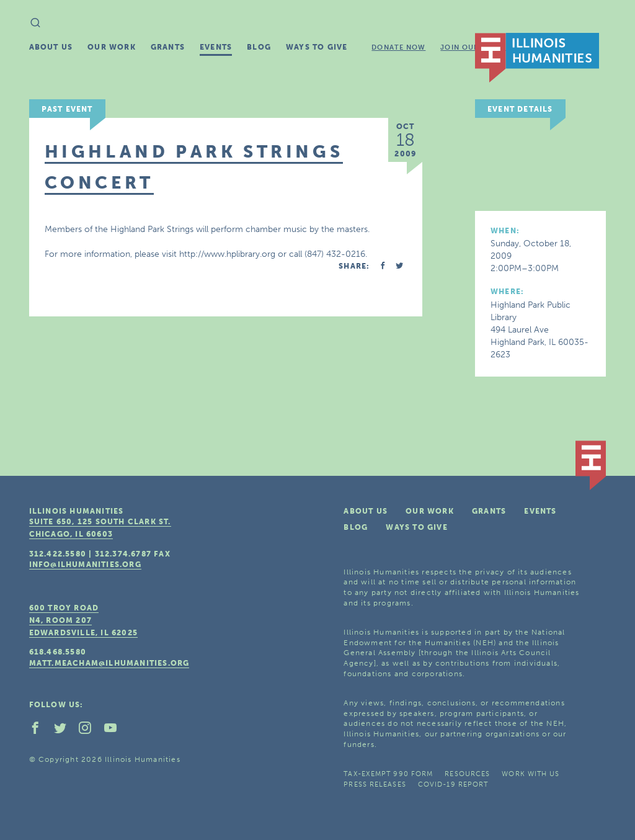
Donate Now (398, 47)
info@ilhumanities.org (85, 565)
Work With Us (531, 774)
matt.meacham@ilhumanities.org (109, 663)
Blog (259, 47)
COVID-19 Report (453, 784)
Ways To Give (317, 47)
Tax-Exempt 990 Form (388, 774)
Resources (467, 774)
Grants (168, 47)
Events (216, 47)
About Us (51, 47)
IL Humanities (537, 58)
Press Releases (375, 784)
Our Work (112, 47)
